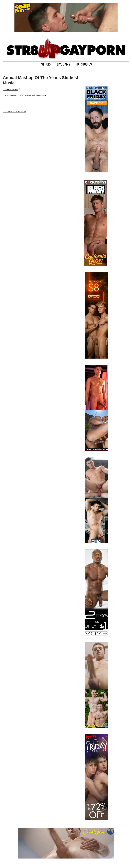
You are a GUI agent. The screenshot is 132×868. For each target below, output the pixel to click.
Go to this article (11, 90)
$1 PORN (46, 64)
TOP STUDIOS (84, 64)
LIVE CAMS (63, 64)
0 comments (41, 95)
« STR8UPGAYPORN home (14, 112)
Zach (29, 95)
